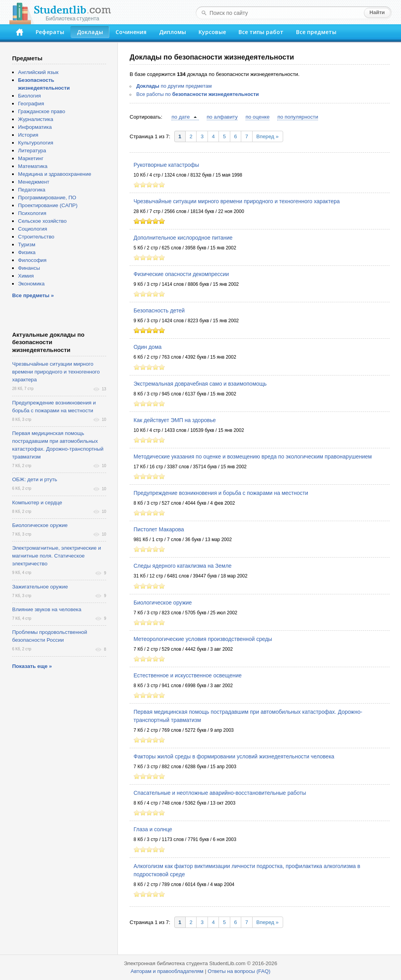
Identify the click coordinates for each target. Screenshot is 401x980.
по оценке (257, 117)
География (31, 104)
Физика (27, 252)
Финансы (29, 268)
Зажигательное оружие (40, 587)
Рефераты (50, 32)
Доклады (90, 32)
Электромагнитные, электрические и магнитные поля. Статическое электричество (57, 556)
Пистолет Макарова (159, 529)
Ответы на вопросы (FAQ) (239, 971)
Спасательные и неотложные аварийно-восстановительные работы (220, 793)
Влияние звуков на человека (47, 609)
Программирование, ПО (47, 198)
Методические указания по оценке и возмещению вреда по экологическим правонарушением (253, 457)
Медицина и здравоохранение (55, 174)
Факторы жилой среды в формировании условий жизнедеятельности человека (234, 756)
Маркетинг (31, 158)
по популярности (298, 117)
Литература (32, 151)
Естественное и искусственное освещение (188, 675)
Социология (33, 229)
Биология (29, 96)
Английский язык (38, 72)
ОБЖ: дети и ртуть (35, 479)
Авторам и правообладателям (167, 971)
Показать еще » (32, 666)
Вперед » (268, 136)
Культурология (36, 143)
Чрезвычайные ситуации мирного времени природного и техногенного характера (237, 201)
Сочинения (131, 32)
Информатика (35, 127)
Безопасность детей (159, 310)
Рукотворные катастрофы (166, 165)
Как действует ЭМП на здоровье (175, 420)
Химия (26, 276)
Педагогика (32, 190)
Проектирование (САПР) (48, 205)
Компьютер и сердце (37, 503)
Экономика (31, 284)
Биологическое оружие (163, 603)
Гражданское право (42, 111)
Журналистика (36, 119)
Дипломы (173, 32)
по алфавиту (222, 117)
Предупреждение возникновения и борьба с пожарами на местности (221, 493)
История (28, 135)
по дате (181, 117)
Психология (32, 213)
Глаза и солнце (153, 829)
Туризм (27, 245)
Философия (32, 260)
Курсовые (212, 32)
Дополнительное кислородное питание (183, 238)
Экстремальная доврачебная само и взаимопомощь (200, 384)
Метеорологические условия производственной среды (203, 639)
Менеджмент (34, 182)
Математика (33, 166)
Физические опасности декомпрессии (181, 274)
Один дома (148, 347)
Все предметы (316, 32)
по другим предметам (174, 86)
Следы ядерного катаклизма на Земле (182, 566)
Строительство (36, 237)
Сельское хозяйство (42, 221)
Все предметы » (33, 295)
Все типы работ (261, 32)
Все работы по (198, 94)
